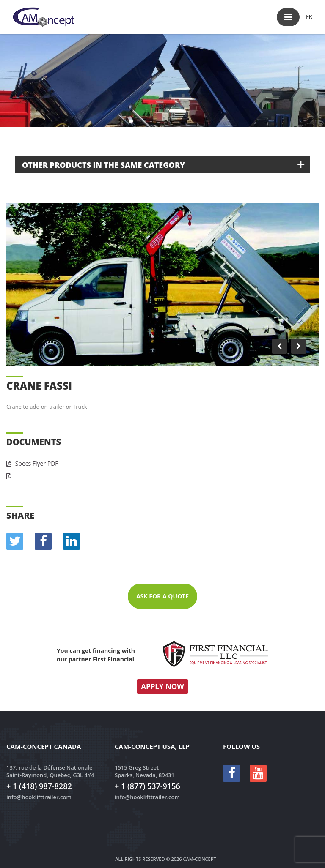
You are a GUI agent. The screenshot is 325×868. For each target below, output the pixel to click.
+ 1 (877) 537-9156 (147, 786)
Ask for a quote (162, 596)
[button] (288, 17)
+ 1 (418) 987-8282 (39, 786)
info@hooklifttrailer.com (39, 797)
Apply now (162, 686)
